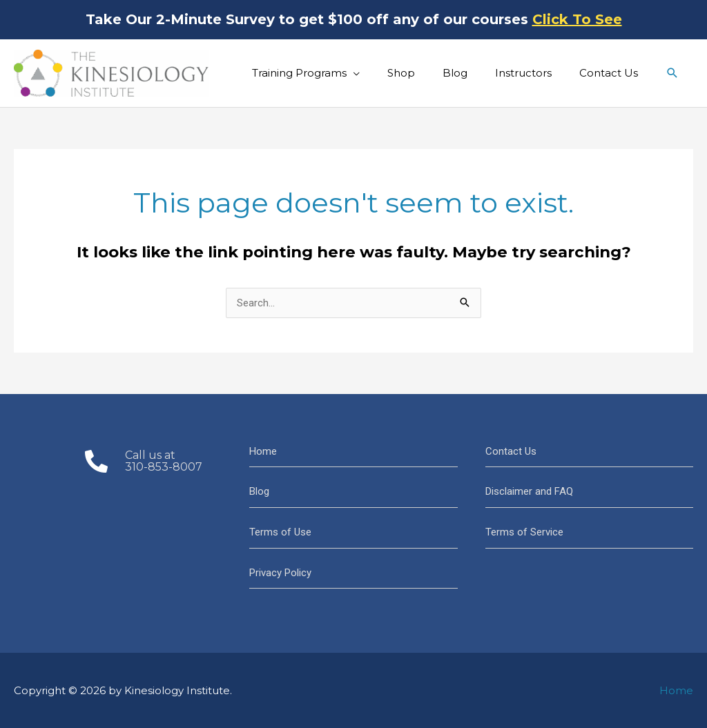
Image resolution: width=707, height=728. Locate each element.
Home (263, 451)
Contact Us (511, 451)
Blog (259, 491)
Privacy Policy (280, 573)
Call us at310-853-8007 (164, 461)
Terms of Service (524, 532)
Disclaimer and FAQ (529, 491)
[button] (672, 73)
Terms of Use (280, 532)
